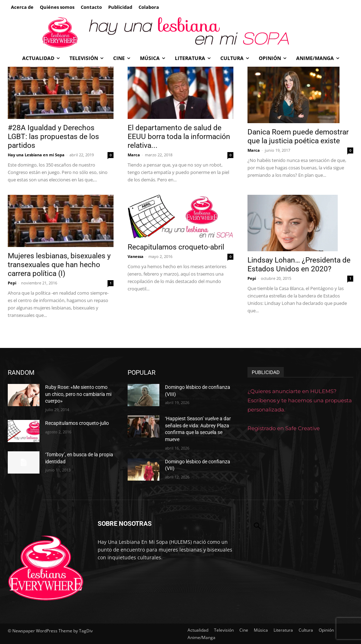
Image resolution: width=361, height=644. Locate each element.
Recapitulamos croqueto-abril (176, 247)
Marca (134, 155)
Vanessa (136, 256)
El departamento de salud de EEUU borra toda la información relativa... (179, 137)
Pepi (12, 283)
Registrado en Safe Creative (284, 428)
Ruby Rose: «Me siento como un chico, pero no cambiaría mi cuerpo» (78, 394)
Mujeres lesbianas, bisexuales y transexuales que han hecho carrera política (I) (59, 265)
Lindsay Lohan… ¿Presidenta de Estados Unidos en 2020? (299, 264)
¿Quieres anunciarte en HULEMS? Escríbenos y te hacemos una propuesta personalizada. (300, 400)
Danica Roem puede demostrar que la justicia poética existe (298, 136)
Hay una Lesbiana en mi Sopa (36, 155)
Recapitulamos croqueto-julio (77, 423)
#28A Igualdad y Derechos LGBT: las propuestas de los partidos (53, 137)
